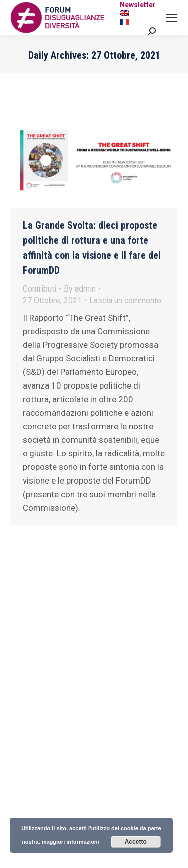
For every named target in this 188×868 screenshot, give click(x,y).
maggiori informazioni (70, 842)
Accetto (136, 842)
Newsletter (138, 5)
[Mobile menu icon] (172, 18)
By (80, 289)
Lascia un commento (125, 300)
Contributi (39, 289)
